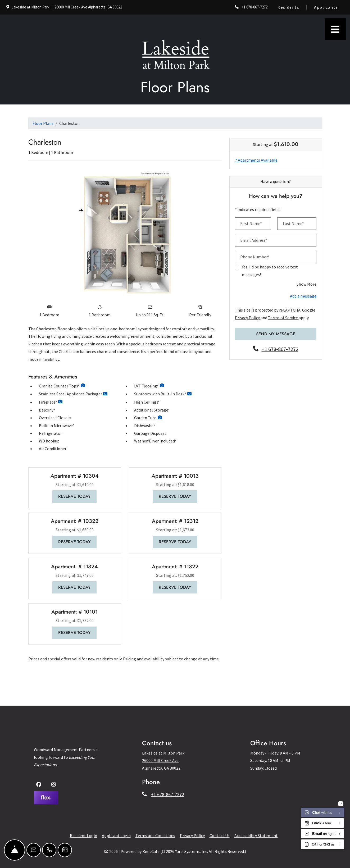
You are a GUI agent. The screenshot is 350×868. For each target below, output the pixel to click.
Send (143, 808)
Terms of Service (283, 318)
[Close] (217, 721)
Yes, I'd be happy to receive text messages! (270, 271)
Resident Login (83, 835)
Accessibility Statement (256, 835)
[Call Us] (49, 850)
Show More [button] (306, 284)
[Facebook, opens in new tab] (40, 785)
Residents (291, 6)
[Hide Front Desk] (15, 850)
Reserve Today (77, 496)
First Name (145, 784)
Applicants (329, 6)
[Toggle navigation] (335, 29)
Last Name (189, 784)
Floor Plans (43, 123)
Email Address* (254, 240)
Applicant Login (116, 835)
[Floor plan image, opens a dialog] (125, 233)
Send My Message (276, 334)
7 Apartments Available (256, 160)
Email (140, 796)
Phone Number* (255, 257)
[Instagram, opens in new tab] (55, 785)
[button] (83, 386)
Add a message (303, 296)
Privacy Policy (248, 318)
